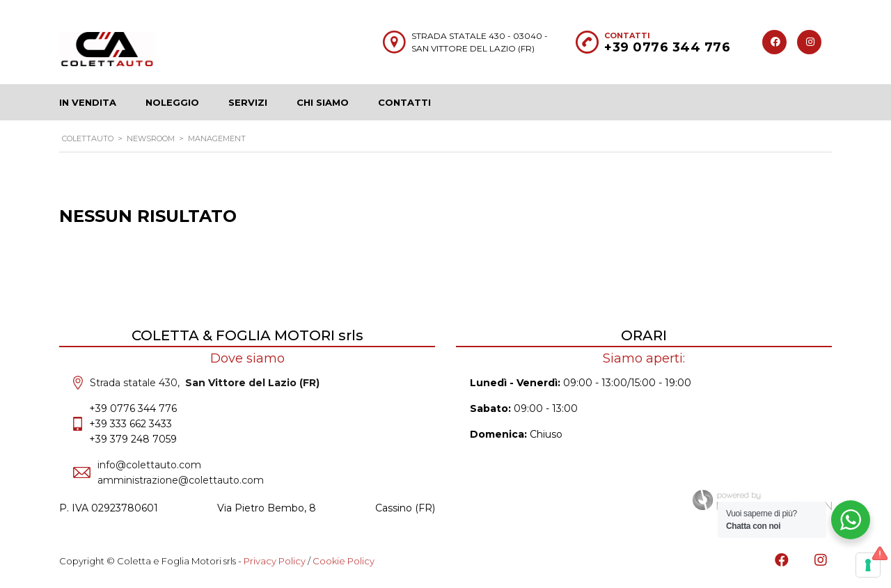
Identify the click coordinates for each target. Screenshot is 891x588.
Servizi (248, 102)
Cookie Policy (344, 561)
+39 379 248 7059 (133, 439)
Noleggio (172, 102)
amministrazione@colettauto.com (181, 480)
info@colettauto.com (149, 465)
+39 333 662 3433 (131, 424)
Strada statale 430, (205, 383)
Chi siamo (323, 102)
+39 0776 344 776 (667, 47)
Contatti (404, 102)
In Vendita (88, 102)
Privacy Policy (275, 561)
